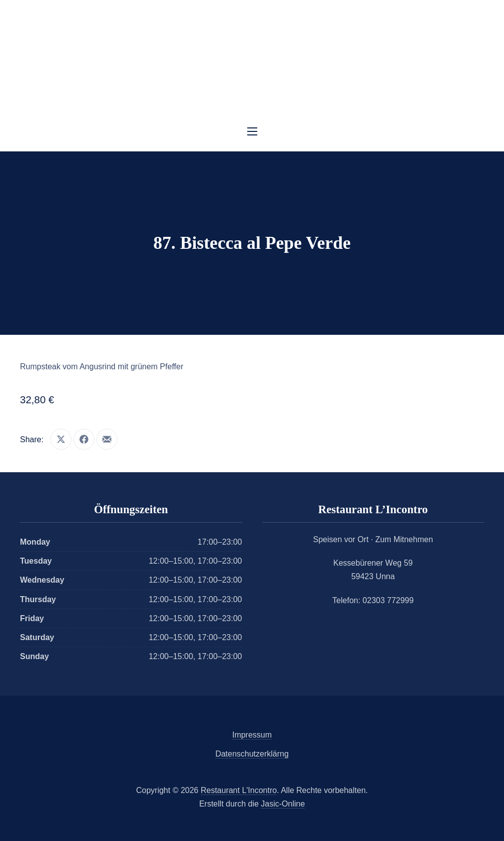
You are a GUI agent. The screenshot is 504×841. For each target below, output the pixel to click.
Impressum (252, 735)
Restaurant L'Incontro (239, 790)
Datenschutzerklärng (252, 754)
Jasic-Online (283, 804)
